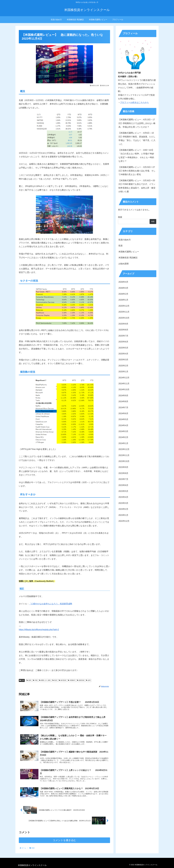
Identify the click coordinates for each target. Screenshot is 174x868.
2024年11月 (124, 384)
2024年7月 (123, 408)
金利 (88, 680)
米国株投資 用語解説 (128, 258)
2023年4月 (123, 497)
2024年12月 (124, 378)
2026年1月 (123, 300)
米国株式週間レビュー (129, 252)
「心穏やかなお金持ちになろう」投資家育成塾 (51, 604)
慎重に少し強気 (45, 680)
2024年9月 (123, 396)
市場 (35, 680)
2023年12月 (124, 449)
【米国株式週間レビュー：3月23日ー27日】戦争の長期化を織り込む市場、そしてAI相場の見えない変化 (137, 171)
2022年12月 (124, 521)
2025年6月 (123, 342)
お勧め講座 (124, 264)
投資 (22, 680)
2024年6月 (123, 413)
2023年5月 (123, 491)
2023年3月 (123, 503)
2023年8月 (123, 473)
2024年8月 (123, 401)
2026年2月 (123, 294)
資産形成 (81, 680)
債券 (29, 680)
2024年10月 (124, 390)
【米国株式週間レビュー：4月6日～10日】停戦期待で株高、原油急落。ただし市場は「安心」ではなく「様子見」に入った (137, 138)
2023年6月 (123, 485)
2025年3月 (123, 360)
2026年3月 (123, 288)
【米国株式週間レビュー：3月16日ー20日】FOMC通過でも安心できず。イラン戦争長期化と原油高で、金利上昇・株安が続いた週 (137, 186)
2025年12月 (124, 306)
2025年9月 (123, 324)
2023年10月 (124, 461)
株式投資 (62, 680)
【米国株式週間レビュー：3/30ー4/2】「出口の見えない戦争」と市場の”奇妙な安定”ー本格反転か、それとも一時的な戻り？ (136, 156)
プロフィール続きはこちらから (134, 102)
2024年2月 (123, 437)
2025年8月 (123, 330)
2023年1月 (123, 515)
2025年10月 (124, 318)
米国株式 (72, 680)
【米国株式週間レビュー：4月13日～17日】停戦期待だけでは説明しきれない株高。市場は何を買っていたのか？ (137, 123)
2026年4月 (123, 282)
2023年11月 (124, 455)
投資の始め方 (125, 240)
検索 (120, 217)
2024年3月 (123, 431)
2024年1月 (123, 443)
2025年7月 (123, 336)
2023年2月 (123, 509)
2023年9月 (123, 467)
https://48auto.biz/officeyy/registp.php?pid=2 (39, 630)
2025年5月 (123, 348)
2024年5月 (123, 419)
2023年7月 (123, 479)
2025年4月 (123, 354)
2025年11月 (124, 312)
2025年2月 (123, 366)
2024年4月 (123, 425)
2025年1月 (123, 372)
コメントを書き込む (64, 843)
